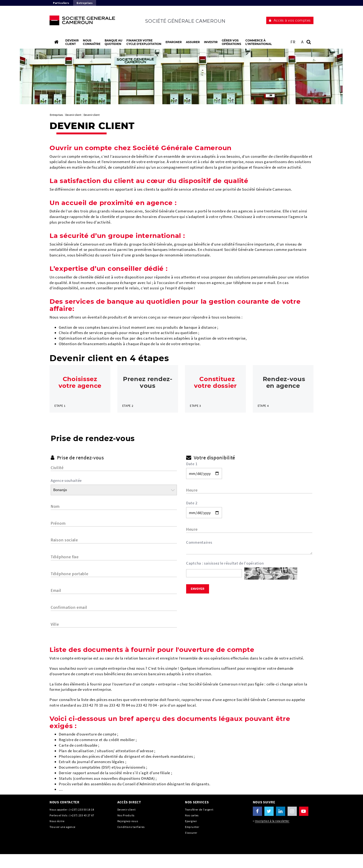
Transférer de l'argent (199, 823)
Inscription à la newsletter (272, 835)
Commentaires (199, 556)
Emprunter (192, 841)
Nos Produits (126, 829)
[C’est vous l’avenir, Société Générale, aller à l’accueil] (80, 22)
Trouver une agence (63, 841)
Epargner (191, 835)
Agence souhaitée (66, 495)
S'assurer (191, 847)
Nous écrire (57, 835)
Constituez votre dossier (215, 382)
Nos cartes (192, 829)
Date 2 (192, 517)
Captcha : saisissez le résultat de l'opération (225, 577)
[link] (80, 396)
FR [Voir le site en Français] (293, 42)
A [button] (302, 42)
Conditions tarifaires (131, 841)
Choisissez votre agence (80, 382)
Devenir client (127, 823)
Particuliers (61, 3)
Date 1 (192, 478)
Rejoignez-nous (128, 835)
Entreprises (85, 3)
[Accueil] (56, 42)
